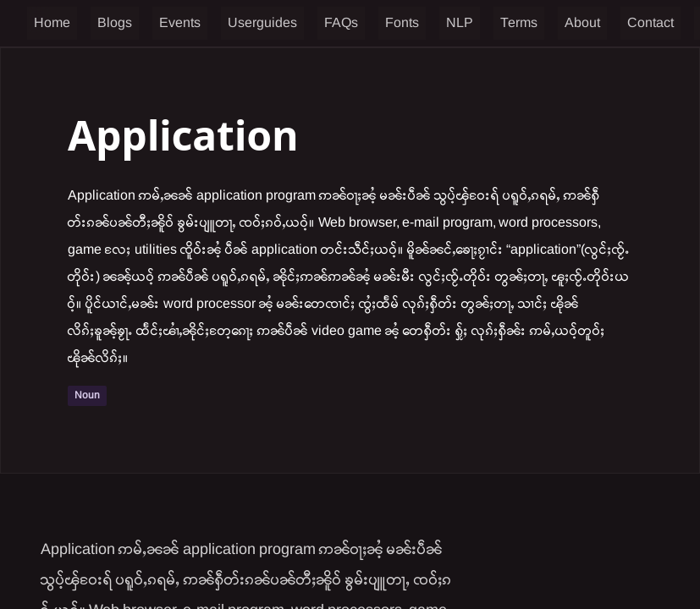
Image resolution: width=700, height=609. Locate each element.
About (582, 23)
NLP (460, 23)
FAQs (341, 23)
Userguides (262, 23)
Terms (519, 23)
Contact (650, 23)
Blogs (115, 23)
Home (52, 23)
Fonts (402, 23)
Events (180, 23)
